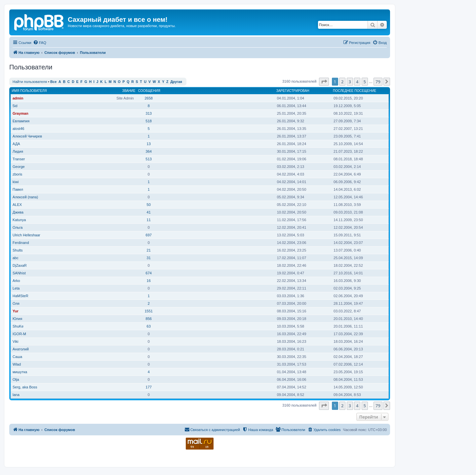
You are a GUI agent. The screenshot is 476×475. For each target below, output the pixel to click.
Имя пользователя (29, 91)
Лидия (18, 151)
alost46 (18, 129)
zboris (17, 174)
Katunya (19, 220)
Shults (18, 250)
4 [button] (357, 82)
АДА (16, 144)
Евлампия (21, 121)
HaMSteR (20, 296)
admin (18, 98)
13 (149, 144)
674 (149, 273)
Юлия (17, 319)
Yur (16, 311)
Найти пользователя (30, 82)
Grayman (20, 113)
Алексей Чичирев (27, 136)
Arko (16, 281)
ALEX (17, 205)
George (19, 167)
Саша (17, 357)
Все (53, 82)
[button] (324, 82)
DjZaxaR (20, 265)
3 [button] (350, 82)
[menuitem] (40, 43)
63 (149, 326)
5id (15, 106)
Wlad (17, 364)
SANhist (19, 273)
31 (149, 258)
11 (149, 220)
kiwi (16, 182)
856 (149, 319)
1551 (148, 311)
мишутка (20, 372)
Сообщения (149, 91)
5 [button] (365, 82)
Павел (18, 189)
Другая (176, 82)
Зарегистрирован (293, 91)
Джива (18, 212)
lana (16, 395)
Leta (16, 288)
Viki (16, 341)
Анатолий (21, 349)
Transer (19, 159)
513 (149, 159)
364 (149, 151)
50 (149, 205)
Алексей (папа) (25, 197)
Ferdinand (21, 243)
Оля (16, 303)
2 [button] (342, 82)
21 (149, 250)
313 (149, 113)
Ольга (18, 227)
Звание (129, 91)
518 (149, 121)
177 (149, 387)
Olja (16, 379)
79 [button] (378, 82)
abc (16, 258)
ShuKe (18, 326)
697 (149, 235)
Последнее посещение (355, 91)
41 (149, 212)
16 (149, 281)
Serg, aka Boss (25, 387)
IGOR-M (19, 334)
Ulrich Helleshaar (26, 235)
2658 (148, 98)
